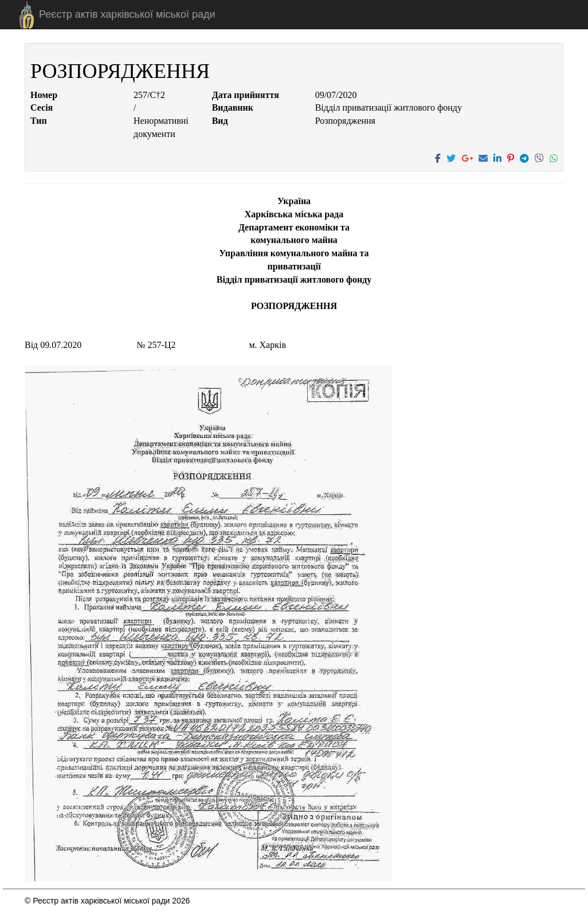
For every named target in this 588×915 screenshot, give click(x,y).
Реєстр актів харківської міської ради (127, 14)
